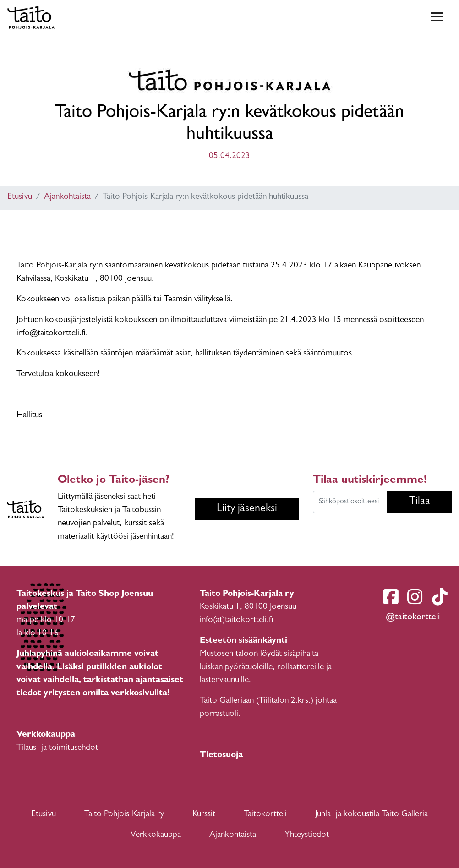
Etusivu (20, 197)
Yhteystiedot (307, 835)
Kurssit (204, 815)
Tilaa (420, 502)
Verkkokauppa (156, 835)
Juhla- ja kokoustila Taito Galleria (372, 815)
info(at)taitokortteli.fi (236, 620)
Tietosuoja (221, 756)
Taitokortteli (265, 815)
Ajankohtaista (67, 197)
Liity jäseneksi (247, 509)
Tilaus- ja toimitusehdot (57, 748)
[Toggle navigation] (437, 17)
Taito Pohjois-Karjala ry (124, 815)
